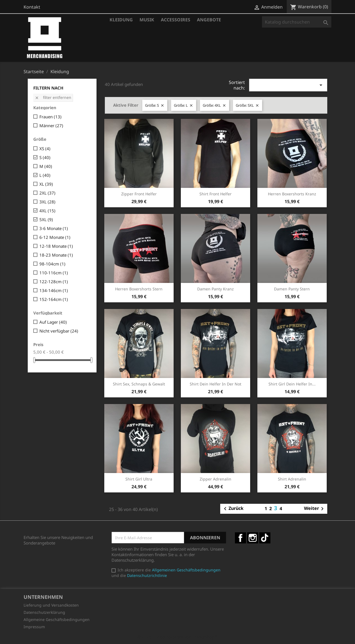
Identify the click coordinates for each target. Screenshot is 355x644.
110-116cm (54, 273)
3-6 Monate (54, 228)
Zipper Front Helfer (139, 194)
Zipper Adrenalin (215, 479)
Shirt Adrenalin (292, 479)
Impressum (34, 627)
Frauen (50, 117)
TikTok (265, 538)
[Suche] (297, 22)
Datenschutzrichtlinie (147, 575)
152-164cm (54, 299)
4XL (47, 211)
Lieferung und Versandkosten (51, 605)
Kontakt (32, 7)
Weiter (315, 509)
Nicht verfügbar (59, 331)
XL (46, 184)
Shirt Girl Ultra (139, 479)
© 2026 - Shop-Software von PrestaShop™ (177, 637)
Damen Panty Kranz (215, 289)
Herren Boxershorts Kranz (292, 194)
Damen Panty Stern (292, 289)
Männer (51, 126)
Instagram (253, 538)
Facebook (240, 538)
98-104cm (52, 264)
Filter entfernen (53, 97)
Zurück (233, 509)
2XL (47, 193)
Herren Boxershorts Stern (139, 289)
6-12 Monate (55, 237)
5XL (46, 219)
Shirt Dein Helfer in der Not (215, 384)
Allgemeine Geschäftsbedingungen (57, 619)
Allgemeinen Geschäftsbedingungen (186, 570)
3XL (47, 202)
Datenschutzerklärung (44, 612)
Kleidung (121, 20)
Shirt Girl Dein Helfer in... (292, 384)
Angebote (209, 20)
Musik (147, 20)
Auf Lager (53, 322)
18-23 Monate (56, 255)
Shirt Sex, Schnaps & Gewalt (139, 384)
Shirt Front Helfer (215, 194)
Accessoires (176, 20)
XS (45, 149)
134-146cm (54, 290)
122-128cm (54, 282)
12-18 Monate (56, 246)
